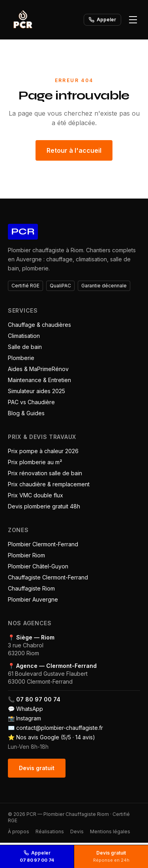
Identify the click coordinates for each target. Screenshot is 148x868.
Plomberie (21, 358)
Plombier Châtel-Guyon (38, 566)
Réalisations (50, 831)
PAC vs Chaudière (31, 402)
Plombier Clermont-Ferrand (43, 544)
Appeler (102, 20)
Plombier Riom (26, 555)
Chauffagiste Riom (31, 588)
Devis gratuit (37, 768)
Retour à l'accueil (74, 150)
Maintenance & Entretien (39, 380)
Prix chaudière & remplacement (49, 484)
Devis (77, 831)
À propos (19, 831)
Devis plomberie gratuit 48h (44, 506)
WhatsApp (30, 709)
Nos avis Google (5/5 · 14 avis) (56, 737)
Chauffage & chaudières (39, 325)
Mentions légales (110, 831)
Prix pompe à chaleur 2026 (43, 451)
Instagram (29, 718)
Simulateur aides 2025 (37, 391)
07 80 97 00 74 (38, 699)
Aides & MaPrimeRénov (38, 369)
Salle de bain (25, 347)
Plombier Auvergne (33, 599)
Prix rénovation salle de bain (45, 473)
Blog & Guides (26, 413)
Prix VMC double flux (36, 495)
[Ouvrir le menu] (133, 20)
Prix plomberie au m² (35, 462)
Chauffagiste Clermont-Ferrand (48, 577)
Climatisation (24, 336)
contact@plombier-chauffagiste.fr (60, 728)
